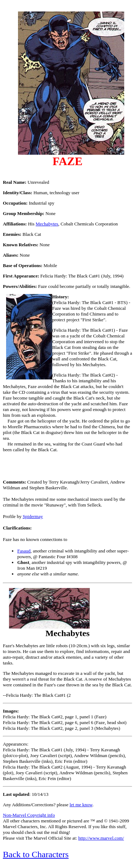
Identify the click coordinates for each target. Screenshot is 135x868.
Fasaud (24, 551)
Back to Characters (36, 854)
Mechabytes (47, 224)
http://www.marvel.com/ (101, 838)
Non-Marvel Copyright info (29, 815)
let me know (81, 805)
